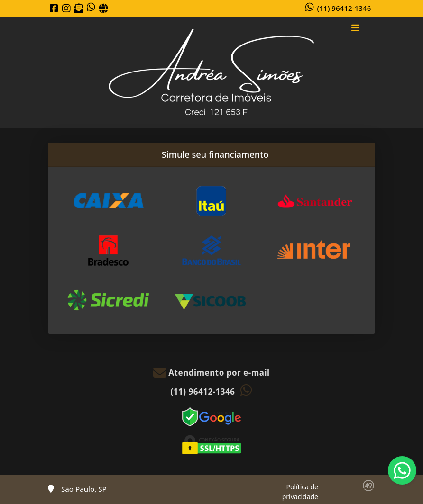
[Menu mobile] (211, 72)
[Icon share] (54, 8)
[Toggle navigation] (355, 29)
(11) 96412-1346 (344, 8)
